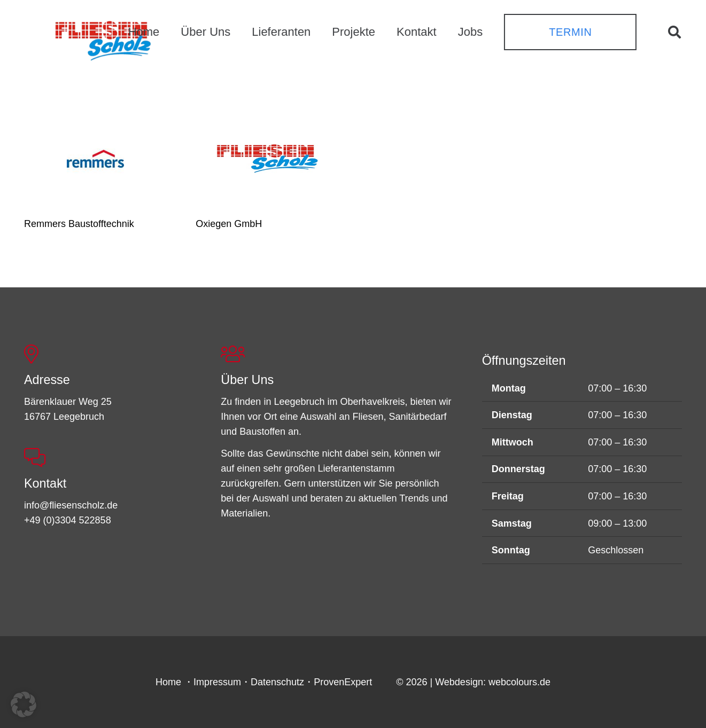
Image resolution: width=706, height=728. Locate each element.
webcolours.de (519, 682)
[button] (674, 32)
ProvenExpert (343, 682)
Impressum (217, 682)
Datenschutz (277, 682)
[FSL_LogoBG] (103, 39)
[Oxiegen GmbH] (267, 158)
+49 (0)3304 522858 (68, 520)
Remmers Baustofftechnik (79, 224)
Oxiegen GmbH (229, 224)
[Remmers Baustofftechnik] (95, 158)
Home (168, 682)
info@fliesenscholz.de (71, 505)
